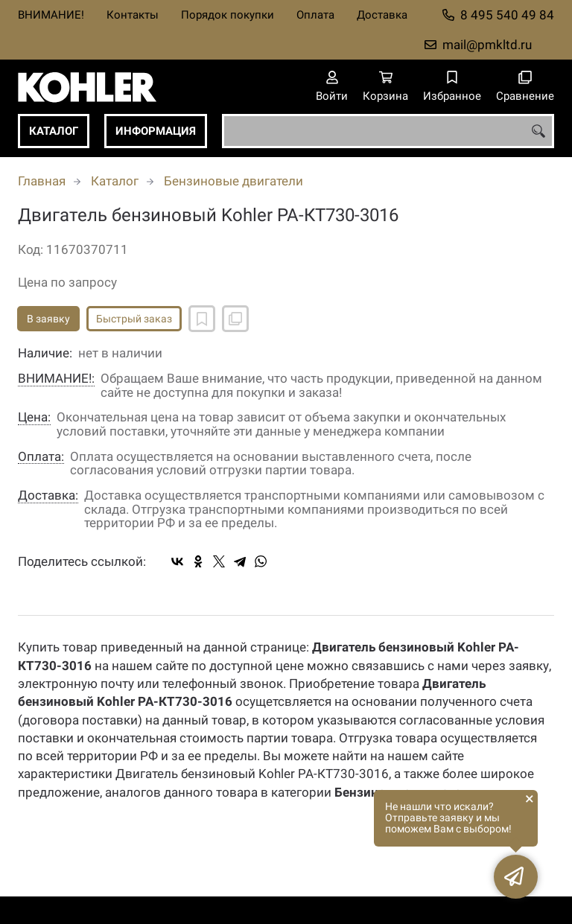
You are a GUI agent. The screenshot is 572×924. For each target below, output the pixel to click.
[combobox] (388, 131)
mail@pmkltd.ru (487, 45)
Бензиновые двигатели (233, 181)
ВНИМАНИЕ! (51, 15)
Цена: (34, 417)
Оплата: (41, 457)
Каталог (54, 131)
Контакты (133, 15)
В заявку (48, 319)
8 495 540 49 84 (507, 15)
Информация (156, 131)
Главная (42, 181)
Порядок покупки (228, 15)
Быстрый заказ (134, 319)
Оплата (315, 15)
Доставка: (48, 496)
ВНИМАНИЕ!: (56, 379)
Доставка (382, 15)
